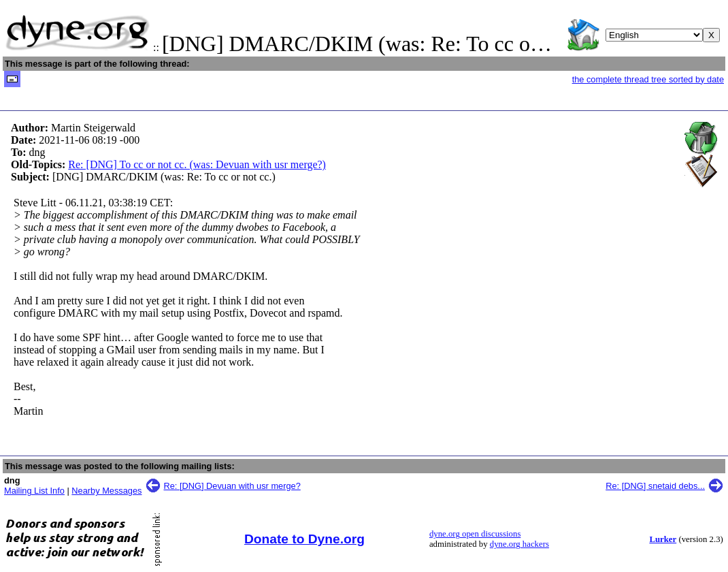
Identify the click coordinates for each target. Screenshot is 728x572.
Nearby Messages (106, 491)
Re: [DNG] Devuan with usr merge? (232, 486)
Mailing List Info (34, 491)
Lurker (663, 539)
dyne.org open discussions (475, 534)
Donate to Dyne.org (304, 539)
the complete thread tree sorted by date (648, 79)
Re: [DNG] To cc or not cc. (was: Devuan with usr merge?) (197, 164)
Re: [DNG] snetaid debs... (655, 486)
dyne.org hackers (519, 544)
